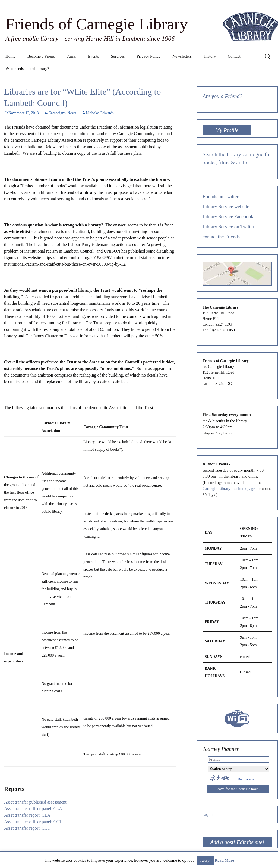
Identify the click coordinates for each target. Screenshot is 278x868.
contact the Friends (221, 237)
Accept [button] (205, 861)
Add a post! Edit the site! (237, 842)
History (210, 56)
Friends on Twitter (220, 197)
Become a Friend (41, 56)
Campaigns (57, 113)
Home (10, 56)
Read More (224, 860)
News (72, 113)
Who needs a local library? (27, 69)
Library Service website (226, 207)
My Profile (227, 130)
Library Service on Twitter (228, 227)
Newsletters (182, 56)
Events (94, 56)
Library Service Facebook (228, 217)
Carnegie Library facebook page (229, 489)
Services (118, 56)
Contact (234, 56)
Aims (72, 56)
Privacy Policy (149, 56)
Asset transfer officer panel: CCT (33, 822)
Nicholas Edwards (100, 113)
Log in (208, 815)
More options (246, 779)
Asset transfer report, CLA (27, 815)
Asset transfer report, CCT (27, 828)
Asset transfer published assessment (35, 802)
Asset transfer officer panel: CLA (33, 809)
